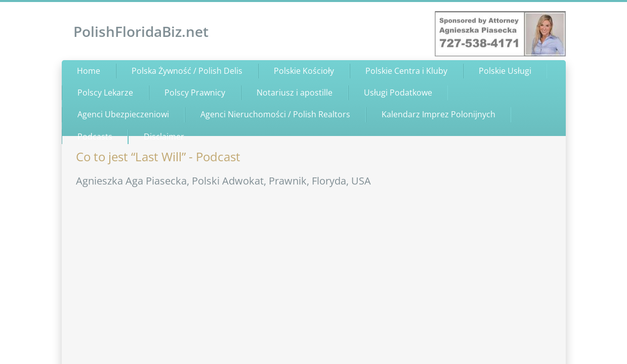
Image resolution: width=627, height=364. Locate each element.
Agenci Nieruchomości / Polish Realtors (275, 114)
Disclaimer (164, 136)
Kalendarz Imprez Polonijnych (438, 114)
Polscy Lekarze (105, 93)
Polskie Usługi (505, 71)
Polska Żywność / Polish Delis (187, 71)
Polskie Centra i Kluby (406, 71)
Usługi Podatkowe (398, 93)
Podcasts (95, 136)
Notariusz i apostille (295, 93)
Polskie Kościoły (304, 71)
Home (89, 71)
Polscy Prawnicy (195, 93)
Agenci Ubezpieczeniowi (123, 114)
